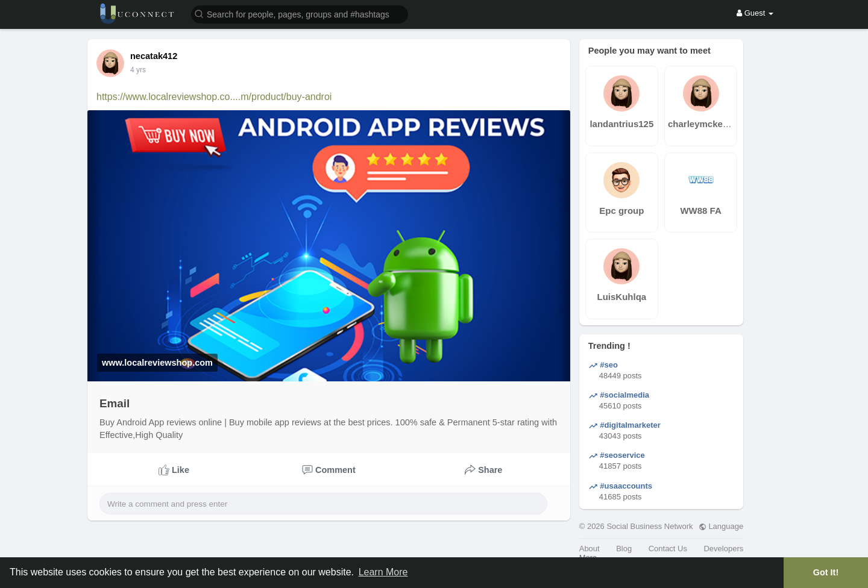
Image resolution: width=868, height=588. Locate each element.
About (590, 549)
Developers (723, 549)
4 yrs (138, 70)
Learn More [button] (383, 572)
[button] (300, 14)
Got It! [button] (826, 572)
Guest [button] (755, 13)
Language (721, 526)
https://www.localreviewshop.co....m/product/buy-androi (214, 97)
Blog (624, 549)
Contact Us (668, 549)
